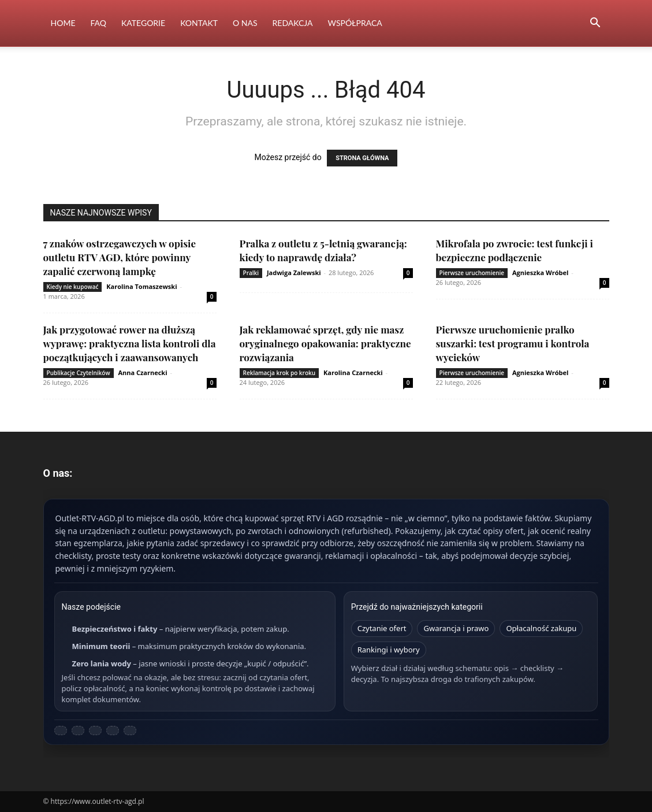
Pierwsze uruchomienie (472, 273)
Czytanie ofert (382, 628)
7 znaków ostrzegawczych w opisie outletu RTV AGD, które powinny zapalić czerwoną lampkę (120, 257)
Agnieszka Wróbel (540, 272)
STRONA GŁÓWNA (362, 158)
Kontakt (199, 23)
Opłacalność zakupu (541, 628)
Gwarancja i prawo (456, 628)
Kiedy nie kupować (73, 287)
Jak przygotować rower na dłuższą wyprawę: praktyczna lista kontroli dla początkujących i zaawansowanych (130, 343)
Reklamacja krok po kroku (280, 373)
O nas (245, 23)
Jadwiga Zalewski (294, 272)
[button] (595, 24)
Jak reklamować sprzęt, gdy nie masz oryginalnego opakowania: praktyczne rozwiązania (325, 343)
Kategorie (143, 23)
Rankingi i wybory (389, 650)
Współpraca (355, 23)
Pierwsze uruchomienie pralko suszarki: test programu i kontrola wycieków (513, 343)
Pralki (251, 273)
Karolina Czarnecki (353, 372)
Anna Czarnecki (142, 372)
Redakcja (293, 23)
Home (63, 23)
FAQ (98, 23)
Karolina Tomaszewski (141, 286)
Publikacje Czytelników (79, 373)
